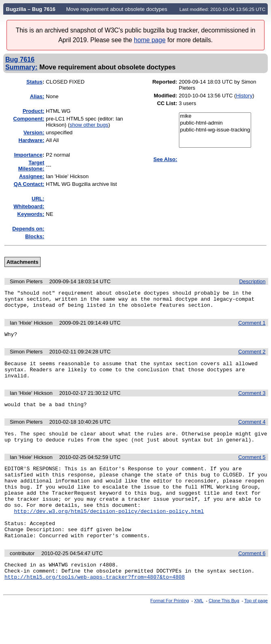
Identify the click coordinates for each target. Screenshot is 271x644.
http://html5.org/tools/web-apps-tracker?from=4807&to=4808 (95, 607)
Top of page (256, 631)
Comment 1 (252, 326)
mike (215, 116)
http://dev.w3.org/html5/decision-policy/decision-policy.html (109, 533)
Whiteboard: (29, 206)
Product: (33, 111)
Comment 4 (252, 432)
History (244, 96)
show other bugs (89, 125)
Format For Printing (170, 631)
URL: (38, 199)
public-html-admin (215, 123)
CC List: (167, 103)
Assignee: (32, 176)
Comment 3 (252, 402)
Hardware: (32, 140)
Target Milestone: (31, 166)
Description (252, 281)
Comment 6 (252, 580)
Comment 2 (252, 356)
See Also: (165, 159)
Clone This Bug (224, 631)
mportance (28, 155)
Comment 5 (252, 469)
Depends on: (28, 229)
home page (150, 40)
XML (199, 631)
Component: (29, 119)
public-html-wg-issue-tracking (215, 130)
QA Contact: (29, 184)
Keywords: (31, 214)
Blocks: (35, 236)
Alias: (37, 96)
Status (34, 82)
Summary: (21, 67)
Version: (34, 132)
